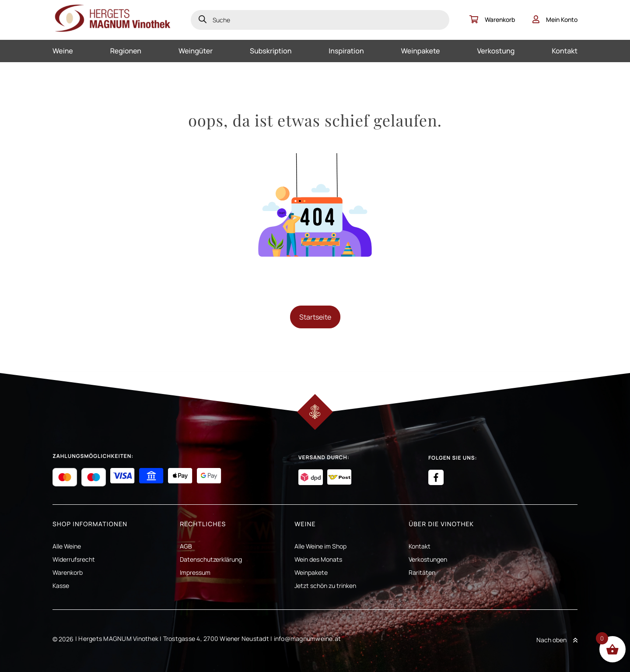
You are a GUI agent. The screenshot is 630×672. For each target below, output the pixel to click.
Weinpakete (421, 51)
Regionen (126, 51)
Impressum (195, 572)
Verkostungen (428, 559)
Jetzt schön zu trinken (325, 586)
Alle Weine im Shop (320, 546)
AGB (186, 546)
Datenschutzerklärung (211, 559)
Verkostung (496, 51)
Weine (63, 51)
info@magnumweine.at (308, 639)
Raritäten (422, 572)
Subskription (271, 51)
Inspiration (346, 51)
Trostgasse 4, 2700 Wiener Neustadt (216, 639)
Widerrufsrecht (74, 559)
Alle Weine (67, 546)
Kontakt (565, 51)
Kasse (61, 586)
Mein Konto (555, 19)
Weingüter (196, 51)
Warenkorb (492, 19)
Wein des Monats (318, 559)
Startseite (315, 317)
